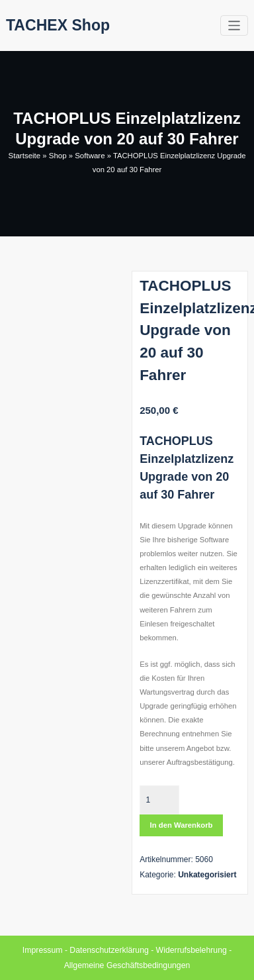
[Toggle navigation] (234, 25)
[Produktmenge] (159, 799)
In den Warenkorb (182, 825)
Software (89, 156)
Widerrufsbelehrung (190, 950)
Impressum (44, 950)
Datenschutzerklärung (109, 950)
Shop (58, 156)
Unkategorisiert (207, 874)
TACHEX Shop (57, 25)
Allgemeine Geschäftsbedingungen (127, 965)
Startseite (25, 156)
